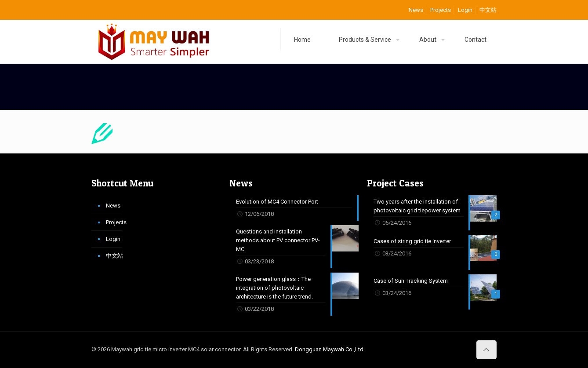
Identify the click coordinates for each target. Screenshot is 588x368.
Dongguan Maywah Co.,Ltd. (330, 349)
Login (465, 10)
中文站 (488, 10)
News (416, 10)
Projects (441, 10)
